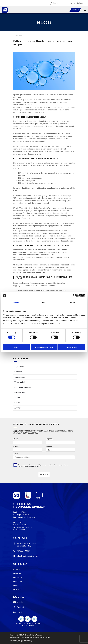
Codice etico (14, 637)
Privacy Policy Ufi (33, 467)
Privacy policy (24, 637)
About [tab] (73, 303)
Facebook (21, 607)
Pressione (18, 372)
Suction (17, 398)
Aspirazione (19, 367)
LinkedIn (20, 612)
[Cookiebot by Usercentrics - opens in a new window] (75, 296)
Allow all (72, 347)
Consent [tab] (15, 303)
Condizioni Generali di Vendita (40, 637)
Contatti (17, 590)
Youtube (20, 602)
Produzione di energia (23, 387)
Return (17, 403)
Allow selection (44, 347)
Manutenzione (20, 392)
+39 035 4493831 (24, 551)
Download (75, 10)
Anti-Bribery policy (16, 641)
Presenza (18, 578)
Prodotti (17, 574)
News (16, 586)
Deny (16, 347)
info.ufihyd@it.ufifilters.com (27, 556)
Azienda (17, 569)
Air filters (18, 408)
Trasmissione (20, 377)
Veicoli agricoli (20, 382)
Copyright (13, 635)
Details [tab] (44, 303)
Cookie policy (28, 641)
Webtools (18, 582)
